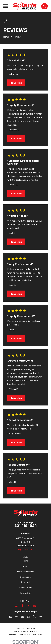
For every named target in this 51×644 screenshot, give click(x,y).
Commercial (26, 577)
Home (26, 561)
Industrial (26, 582)
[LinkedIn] (34, 606)
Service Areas (26, 588)
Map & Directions (26, 549)
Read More (16, 83)
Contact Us (26, 593)
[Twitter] (28, 606)
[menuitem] (12, 635)
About (26, 566)
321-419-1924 (26, 525)
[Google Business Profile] (17, 606)
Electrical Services (26, 572)
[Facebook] (23, 606)
